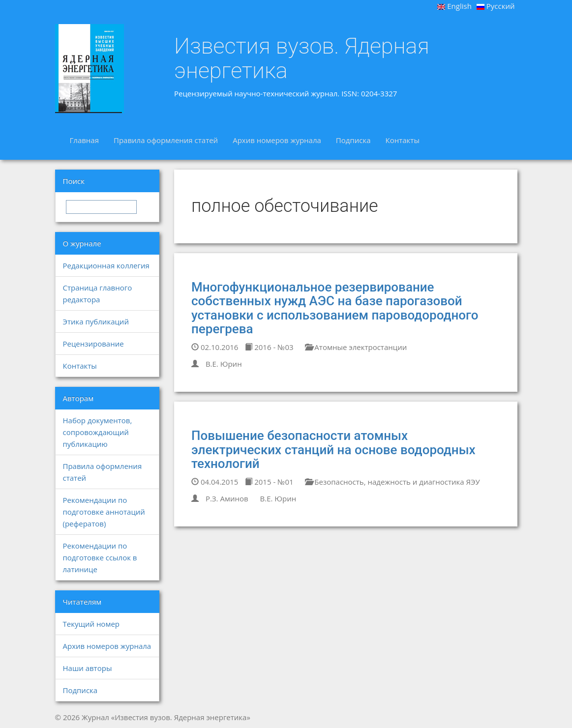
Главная (84, 140)
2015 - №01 (269, 482)
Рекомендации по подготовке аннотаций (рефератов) (104, 512)
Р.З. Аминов (227, 498)
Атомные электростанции (356, 347)
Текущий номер (91, 624)
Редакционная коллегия (106, 265)
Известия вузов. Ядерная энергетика (302, 58)
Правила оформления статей (166, 140)
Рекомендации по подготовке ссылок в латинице (100, 557)
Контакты (403, 140)
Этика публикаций (96, 321)
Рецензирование (93, 344)
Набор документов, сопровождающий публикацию (98, 432)
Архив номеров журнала (277, 140)
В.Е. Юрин (224, 364)
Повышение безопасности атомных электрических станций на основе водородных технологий (333, 450)
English (454, 6)
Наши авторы (88, 668)
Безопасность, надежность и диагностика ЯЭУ (392, 482)
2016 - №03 (269, 347)
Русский (496, 6)
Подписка (353, 140)
